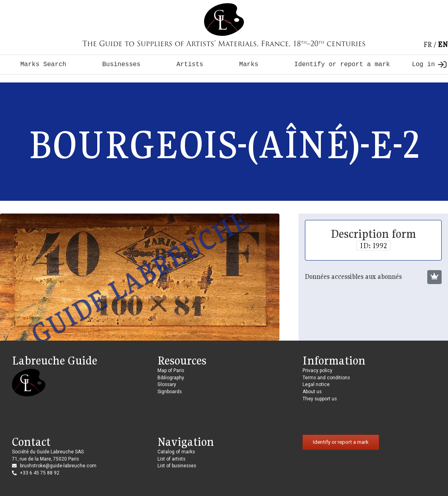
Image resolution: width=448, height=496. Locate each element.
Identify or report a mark (342, 65)
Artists (190, 65)
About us (312, 392)
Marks (249, 65)
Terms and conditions (326, 378)
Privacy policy (317, 371)
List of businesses (177, 466)
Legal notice (316, 384)
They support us (320, 399)
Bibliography (171, 378)
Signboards (170, 392)
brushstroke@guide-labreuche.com (58, 466)
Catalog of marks (176, 452)
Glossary (167, 384)
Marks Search (43, 65)
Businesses (121, 65)
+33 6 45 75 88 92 (40, 473)
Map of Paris (171, 371)
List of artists (171, 459)
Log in (429, 65)
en (443, 44)
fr (428, 44)
